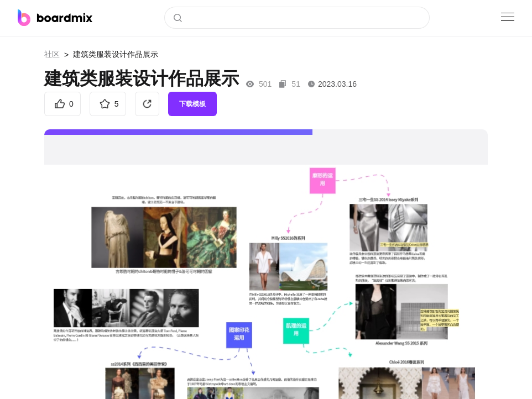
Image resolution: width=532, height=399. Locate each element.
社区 (52, 54)
